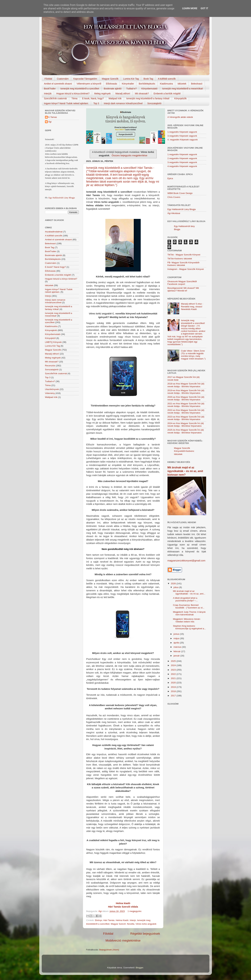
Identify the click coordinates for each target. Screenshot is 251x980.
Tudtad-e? (131, 89)
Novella (131, 924)
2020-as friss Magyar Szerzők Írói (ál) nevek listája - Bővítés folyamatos (186, 398)
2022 (174, 674)
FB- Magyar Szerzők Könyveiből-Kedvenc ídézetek (184, 264)
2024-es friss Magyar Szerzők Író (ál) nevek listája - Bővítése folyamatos (186, 425)
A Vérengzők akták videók (180, 117)
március (178, 647)
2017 (174, 696)
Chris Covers (174, 197)
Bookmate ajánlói (113, 89)
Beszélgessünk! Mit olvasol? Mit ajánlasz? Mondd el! (183, 289)
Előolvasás (112, 84)
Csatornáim (63, 79)
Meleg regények (103, 94)
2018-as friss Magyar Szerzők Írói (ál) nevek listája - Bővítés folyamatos (186, 385)
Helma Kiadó (122, 920)
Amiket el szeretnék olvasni (58, 84)
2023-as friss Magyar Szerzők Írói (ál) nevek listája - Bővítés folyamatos (186, 418)
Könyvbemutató (149, 89)
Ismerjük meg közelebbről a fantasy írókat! (148, 98)
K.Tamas (53, 117)
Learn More (190, 8)
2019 (174, 687)
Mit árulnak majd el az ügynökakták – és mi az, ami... (189, 592)
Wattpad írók (115, 98)
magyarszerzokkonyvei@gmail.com (186, 561)
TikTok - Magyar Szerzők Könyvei (184, 255)
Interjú (133, 920)
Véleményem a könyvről (89, 84)
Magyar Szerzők (110, 79)
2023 (174, 670)
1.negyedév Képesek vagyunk (182, 132)
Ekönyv (99, 920)
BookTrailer (50, 89)
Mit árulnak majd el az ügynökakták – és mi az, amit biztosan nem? (185, 471)
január (177, 656)
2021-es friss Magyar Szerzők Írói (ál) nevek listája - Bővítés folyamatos (186, 405)
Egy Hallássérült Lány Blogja (62, 198)
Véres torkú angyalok (146, 924)
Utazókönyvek (52, 389)
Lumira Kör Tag (131, 79)
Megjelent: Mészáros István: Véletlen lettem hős (187, 620)
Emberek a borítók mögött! (167, 94)
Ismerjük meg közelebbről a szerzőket (80, 89)
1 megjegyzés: (135, 911)
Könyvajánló (51, 330)
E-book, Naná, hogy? (93, 98)
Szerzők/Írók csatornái (55, 98)
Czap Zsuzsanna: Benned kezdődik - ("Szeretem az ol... (189, 606)
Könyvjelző (50, 338)
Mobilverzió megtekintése (123, 940)
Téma (74, 98)
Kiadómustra (166, 84)
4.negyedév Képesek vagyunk (182, 166)
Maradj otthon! (123, 94)
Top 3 (96, 103)
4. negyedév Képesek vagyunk (183, 140)
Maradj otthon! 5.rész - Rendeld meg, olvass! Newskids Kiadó (192, 306)
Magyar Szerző (118, 924)
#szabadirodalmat (54, 232)
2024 (174, 665)
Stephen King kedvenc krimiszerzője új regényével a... (189, 627)
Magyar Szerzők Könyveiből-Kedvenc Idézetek (184, 451)
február (177, 651)
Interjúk (48, 94)
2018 (174, 691)
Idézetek (182, 84)
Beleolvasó (197, 84)
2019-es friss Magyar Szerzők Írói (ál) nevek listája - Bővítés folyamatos (186, 392)
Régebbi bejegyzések (145, 934)
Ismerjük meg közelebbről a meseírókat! (183, 89)
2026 (174, 584)
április (177, 643)
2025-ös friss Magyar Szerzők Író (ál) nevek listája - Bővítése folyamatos (186, 431)
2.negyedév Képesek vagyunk (182, 158)
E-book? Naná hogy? (55, 267)
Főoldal (48, 79)
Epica (170, 178)
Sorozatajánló (154, 103)
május (177, 638)
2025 (174, 661)
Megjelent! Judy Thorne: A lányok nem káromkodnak (189, 613)
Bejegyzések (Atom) (109, 950)
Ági (50, 122)
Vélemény (50, 393)
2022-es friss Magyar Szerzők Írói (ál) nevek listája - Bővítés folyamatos (186, 411)
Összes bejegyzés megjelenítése (129, 155)
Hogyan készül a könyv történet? (61, 279)
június (177, 634)
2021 (174, 678)
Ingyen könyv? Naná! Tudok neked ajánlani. (66, 103)
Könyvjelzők (180, 98)
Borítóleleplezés (147, 84)
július (176, 587)
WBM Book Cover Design (180, 193)
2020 (174, 683)
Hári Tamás (109, 920)
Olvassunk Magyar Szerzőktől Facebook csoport (182, 283)
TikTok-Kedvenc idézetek (180, 259)
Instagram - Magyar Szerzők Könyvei (186, 269)
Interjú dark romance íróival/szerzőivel (123, 103)
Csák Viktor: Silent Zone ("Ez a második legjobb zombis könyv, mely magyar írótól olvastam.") (193, 355)
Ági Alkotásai (174, 213)
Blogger (139, 968)
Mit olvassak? (142, 94)
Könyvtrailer (128, 84)
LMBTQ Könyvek (53, 342)
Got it (204, 8)
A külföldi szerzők (167, 79)
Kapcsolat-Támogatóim (85, 79)
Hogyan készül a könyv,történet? (73, 94)
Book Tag (148, 79)
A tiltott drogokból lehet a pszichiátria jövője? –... (185, 599)
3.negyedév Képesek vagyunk (182, 136)
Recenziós (50, 366)
